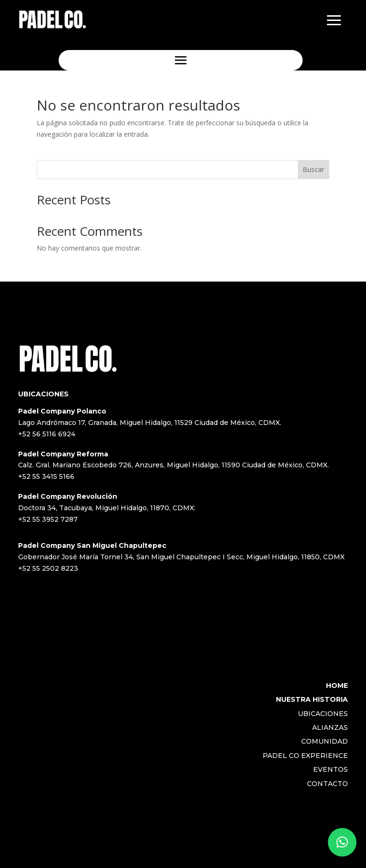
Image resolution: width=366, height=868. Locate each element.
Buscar (313, 169)
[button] (342, 842)
